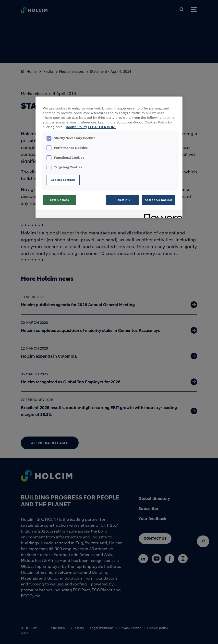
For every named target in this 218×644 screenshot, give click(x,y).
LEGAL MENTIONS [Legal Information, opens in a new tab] (102, 127)
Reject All (123, 200)
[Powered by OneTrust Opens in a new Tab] (161, 215)
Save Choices (60, 200)
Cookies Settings (63, 180)
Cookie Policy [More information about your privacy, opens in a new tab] (76, 127)
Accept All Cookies (159, 200)
